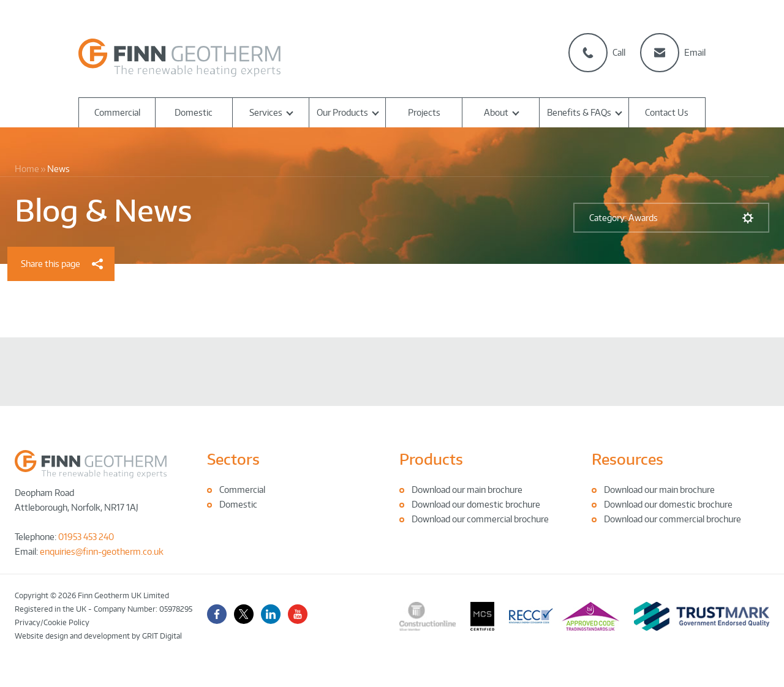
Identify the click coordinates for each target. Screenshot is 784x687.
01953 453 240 (86, 537)
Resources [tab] (628, 459)
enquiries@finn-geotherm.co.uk (102, 551)
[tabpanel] (296, 497)
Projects (424, 112)
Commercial (117, 112)
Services (266, 112)
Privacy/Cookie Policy (52, 622)
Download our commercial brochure (480, 519)
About (496, 112)
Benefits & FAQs (579, 112)
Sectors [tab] (233, 459)
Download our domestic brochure (476, 504)
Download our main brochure (467, 490)
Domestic (194, 112)
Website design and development (72, 636)
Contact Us (667, 112)
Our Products (342, 112)
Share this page (62, 264)
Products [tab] (431, 459)
